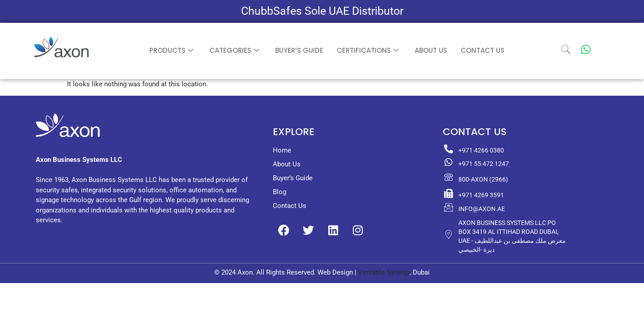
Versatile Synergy (384, 272)
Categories (234, 50)
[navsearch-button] (566, 51)
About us (431, 50)
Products (171, 50)
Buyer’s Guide (299, 50)
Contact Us (483, 50)
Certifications (368, 50)
